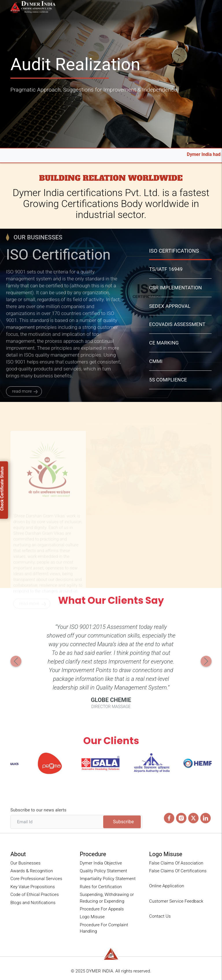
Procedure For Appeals (102, 909)
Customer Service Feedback (176, 901)
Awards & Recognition (32, 871)
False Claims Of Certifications (178, 871)
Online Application (167, 886)
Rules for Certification (101, 887)
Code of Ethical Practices (35, 895)
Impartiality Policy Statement (108, 879)
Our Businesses (25, 863)
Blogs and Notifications (33, 903)
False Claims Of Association (176, 863)
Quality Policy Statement (103, 871)
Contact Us (160, 916)
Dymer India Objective (101, 863)
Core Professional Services (36, 879)
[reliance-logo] (111, 954)
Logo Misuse (92, 917)
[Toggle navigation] (208, 8)
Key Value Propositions (33, 887)
